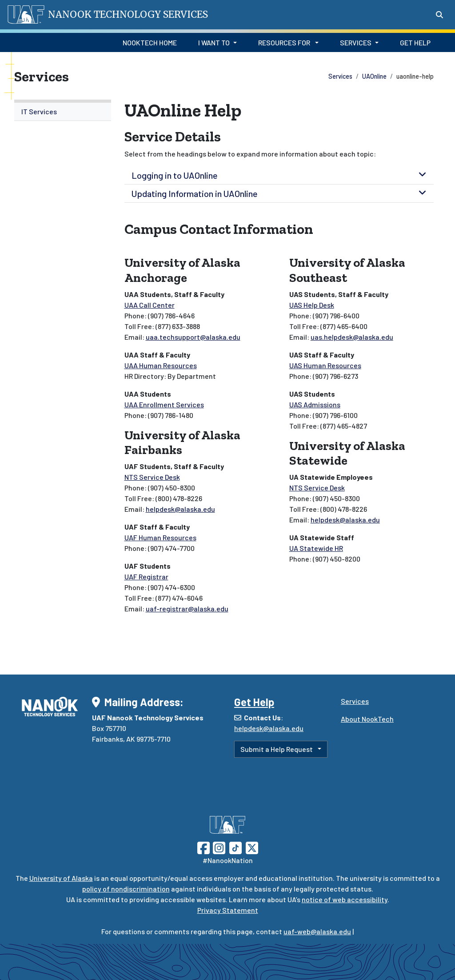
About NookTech (367, 719)
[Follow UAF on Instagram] (218, 847)
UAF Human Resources (160, 537)
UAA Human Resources (161, 365)
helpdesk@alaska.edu (180, 509)
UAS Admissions (315, 404)
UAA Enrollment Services (164, 404)
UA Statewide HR (316, 548)
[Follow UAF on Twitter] (252, 847)
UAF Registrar (146, 576)
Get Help (415, 42)
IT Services (39, 111)
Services (356, 42)
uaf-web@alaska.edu (317, 931)
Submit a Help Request (277, 749)
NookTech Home (150, 42)
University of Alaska (61, 878)
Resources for (285, 42)
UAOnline (374, 76)
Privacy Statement (228, 910)
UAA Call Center (150, 305)
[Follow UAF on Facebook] (204, 847)
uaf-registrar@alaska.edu (187, 608)
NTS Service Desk (152, 477)
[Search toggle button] (439, 15)
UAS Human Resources (325, 365)
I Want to (214, 42)
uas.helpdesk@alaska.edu (352, 337)
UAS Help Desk (312, 305)
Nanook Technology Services (128, 14)
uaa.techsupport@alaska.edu (193, 337)
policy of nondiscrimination (126, 889)
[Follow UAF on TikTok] (235, 847)
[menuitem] (63, 112)
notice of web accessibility (345, 899)
